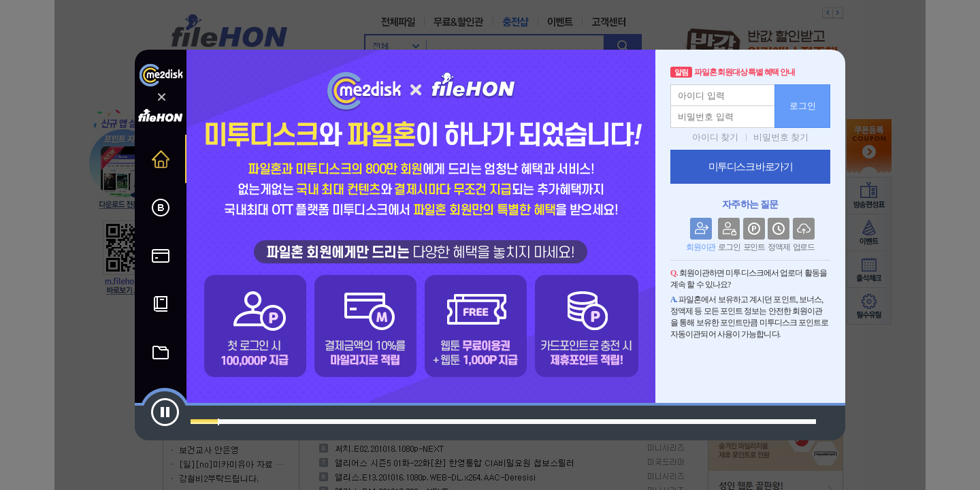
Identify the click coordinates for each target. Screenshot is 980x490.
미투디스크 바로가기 (751, 167)
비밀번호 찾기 (781, 137)
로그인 (803, 106)
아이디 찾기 (715, 137)
